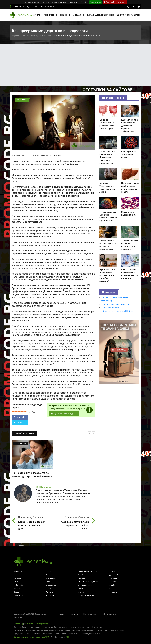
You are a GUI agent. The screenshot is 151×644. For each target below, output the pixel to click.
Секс (48, 582)
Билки (80, 589)
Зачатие (17, 578)
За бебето (82, 575)
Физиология (115, 592)
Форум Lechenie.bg (86, 595)
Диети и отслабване (129, 15)
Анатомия (82, 592)
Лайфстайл (19, 585)
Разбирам (95, 2)
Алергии (18, 589)
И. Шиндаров (20, 156)
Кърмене (113, 578)
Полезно (65, 15)
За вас (37, 15)
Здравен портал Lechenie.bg (25, 35)
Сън (111, 589)
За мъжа (18, 575)
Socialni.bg (29, 624)
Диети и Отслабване (118, 575)
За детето (50, 575)
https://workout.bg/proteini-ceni (116, 304)
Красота (113, 582)
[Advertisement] (75, 65)
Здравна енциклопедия (101, 15)
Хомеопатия (51, 585)
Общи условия (90, 614)
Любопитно (50, 15)
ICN (67, 637)
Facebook (19, 417)
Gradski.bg (18, 624)
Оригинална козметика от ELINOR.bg (118, 311)
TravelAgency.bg (41, 624)
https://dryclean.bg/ (111, 308)
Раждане (81, 578)
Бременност (51, 578)
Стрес (16, 592)
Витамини (18, 595)
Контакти (50, 7)
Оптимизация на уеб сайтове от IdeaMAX (31, 637)
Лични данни (110, 614)
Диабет (112, 585)
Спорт (48, 589)
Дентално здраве (85, 585)
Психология (51, 592)
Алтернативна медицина (88, 582)
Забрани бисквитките (115, 2)
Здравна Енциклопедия (88, 571)
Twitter (18, 422)
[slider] (19, 412)
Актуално (79, 15)
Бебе (16, 582)
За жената (114, 571)
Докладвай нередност (64, 414)
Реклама (39, 7)
